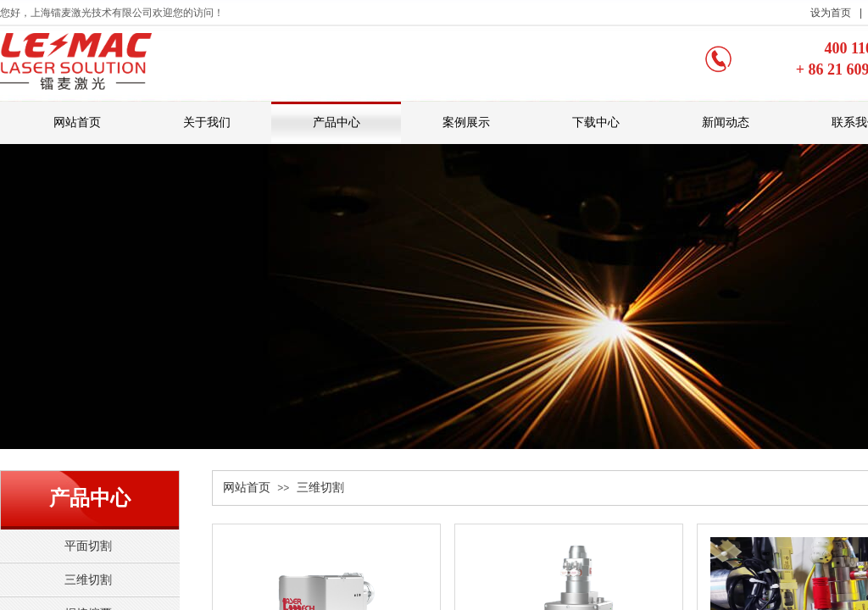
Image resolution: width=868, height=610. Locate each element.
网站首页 (247, 488)
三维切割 (320, 488)
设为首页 (831, 13)
